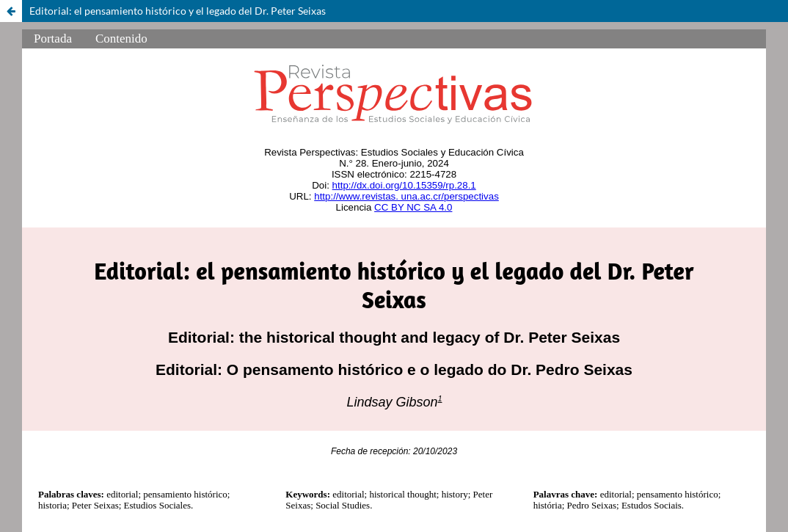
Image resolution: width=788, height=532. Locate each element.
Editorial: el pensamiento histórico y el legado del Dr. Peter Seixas (178, 11)
